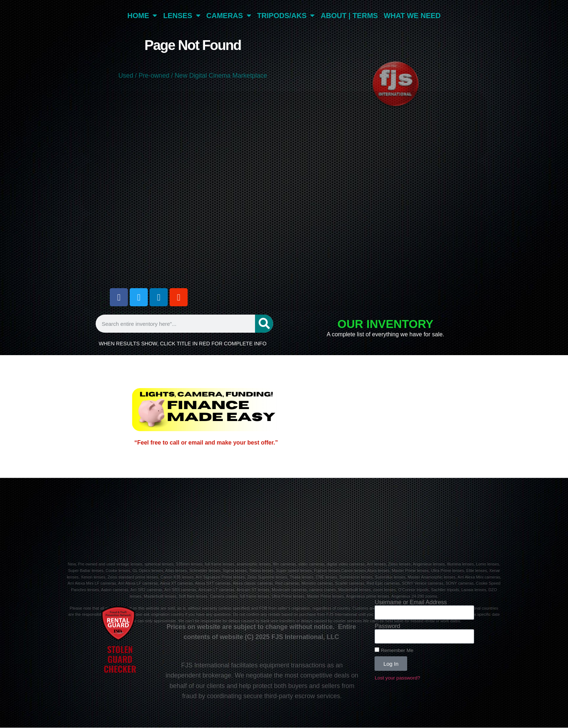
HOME (142, 16)
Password (387, 626)
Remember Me (394, 650)
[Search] (264, 324)
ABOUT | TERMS (349, 16)
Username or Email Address (411, 602)
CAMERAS (229, 16)
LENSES (182, 16)
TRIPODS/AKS (286, 16)
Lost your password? (397, 678)
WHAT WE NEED (412, 16)
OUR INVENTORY (386, 324)
